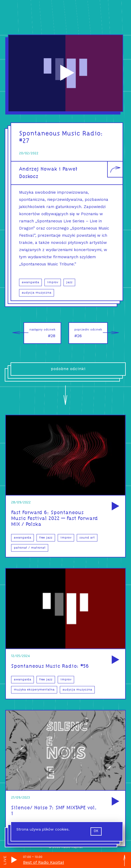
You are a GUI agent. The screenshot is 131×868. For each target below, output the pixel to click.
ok (96, 831)
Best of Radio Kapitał (44, 862)
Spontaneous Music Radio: (61, 134)
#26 (91, 333)
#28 (39, 333)
